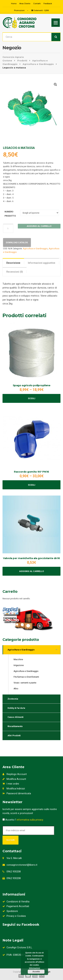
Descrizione (13, 263)
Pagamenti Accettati (16, 906)
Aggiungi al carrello (39, 226)
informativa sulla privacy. (30, 820)
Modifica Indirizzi (14, 789)
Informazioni (34, 968)
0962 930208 (14, 872)
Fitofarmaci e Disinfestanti (26, 677)
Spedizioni (10, 911)
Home (14, 4)
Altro (16, 689)
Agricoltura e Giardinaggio (35, 249)
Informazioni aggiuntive (42, 263)
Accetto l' (23, 820)
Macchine (18, 659)
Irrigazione (19, 665)
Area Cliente (25, 4)
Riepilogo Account (15, 774)
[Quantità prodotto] (8, 228)
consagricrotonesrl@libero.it (22, 865)
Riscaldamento (15, 726)
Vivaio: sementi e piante (25, 683)
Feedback (48, 4)
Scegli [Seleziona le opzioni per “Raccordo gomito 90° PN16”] (32, 485)
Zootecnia (13, 699)
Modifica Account (14, 779)
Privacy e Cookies (14, 916)
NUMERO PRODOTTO (10, 214)
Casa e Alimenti (16, 717)
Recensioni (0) (15, 272)
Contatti (37, 4)
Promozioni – (21, 10)
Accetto (36, 972)
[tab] (13, 263)
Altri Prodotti (14, 736)
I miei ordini (11, 784)
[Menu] (56, 23)
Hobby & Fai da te (16, 708)
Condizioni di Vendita (16, 902)
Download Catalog (17, 242)
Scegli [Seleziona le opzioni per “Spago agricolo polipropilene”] (32, 398)
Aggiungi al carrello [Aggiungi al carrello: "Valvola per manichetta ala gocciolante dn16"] (32, 571)
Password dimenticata (17, 793)
